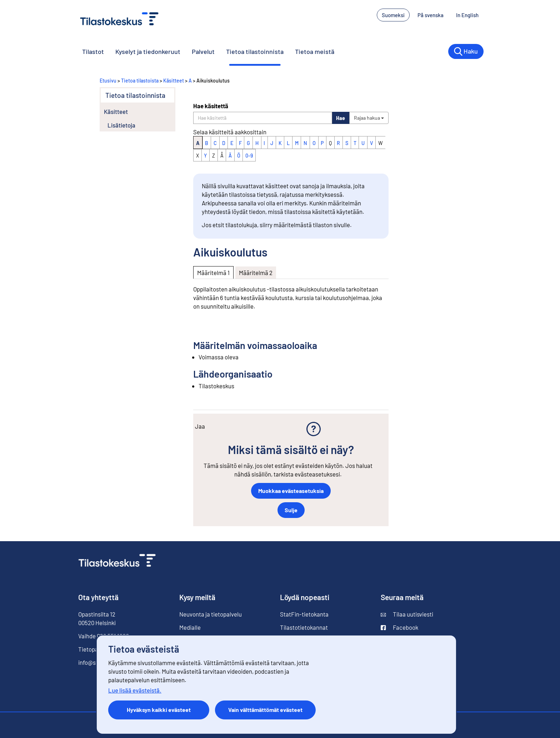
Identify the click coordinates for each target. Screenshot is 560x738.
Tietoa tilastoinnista (255, 51)
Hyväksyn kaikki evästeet (159, 710)
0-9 (249, 156)
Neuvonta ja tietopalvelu (211, 614)
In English (467, 15)
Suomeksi (393, 15)
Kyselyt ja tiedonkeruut (148, 51)
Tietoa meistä (315, 51)
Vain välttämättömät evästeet (265, 710)
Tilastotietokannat (304, 627)
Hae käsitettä (211, 106)
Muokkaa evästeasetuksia (291, 491)
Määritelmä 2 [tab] (256, 273)
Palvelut (203, 51)
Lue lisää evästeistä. (135, 690)
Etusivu (108, 81)
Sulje (291, 510)
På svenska (431, 15)
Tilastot (93, 51)
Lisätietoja (121, 125)
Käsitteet (174, 81)
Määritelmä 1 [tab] (213, 273)
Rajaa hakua (369, 118)
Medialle (190, 627)
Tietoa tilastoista (140, 81)
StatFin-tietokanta (304, 614)
